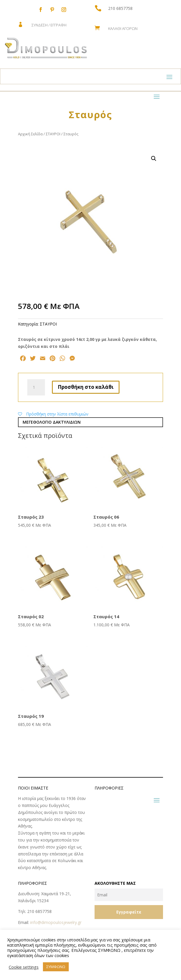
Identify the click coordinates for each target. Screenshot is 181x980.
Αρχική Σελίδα (30, 134)
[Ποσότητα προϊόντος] (36, 387)
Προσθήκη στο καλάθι (86, 387)
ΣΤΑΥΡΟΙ (53, 134)
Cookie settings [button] (24, 967)
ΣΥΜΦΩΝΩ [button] (56, 967)
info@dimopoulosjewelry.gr (56, 922)
